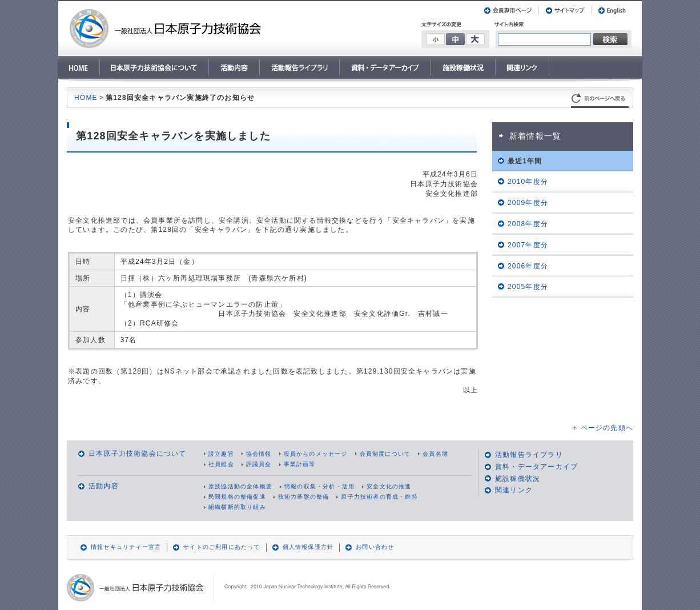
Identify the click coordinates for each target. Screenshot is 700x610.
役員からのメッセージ (316, 454)
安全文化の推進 (389, 486)
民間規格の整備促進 (237, 497)
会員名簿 (435, 454)
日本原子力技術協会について (138, 454)
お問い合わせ (375, 547)
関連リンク (514, 490)
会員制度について (385, 454)
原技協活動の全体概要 (240, 486)
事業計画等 (300, 464)
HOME (86, 98)
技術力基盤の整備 (304, 497)
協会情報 (259, 454)
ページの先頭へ (607, 428)
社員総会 (221, 464)
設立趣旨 (221, 454)
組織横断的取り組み (237, 507)
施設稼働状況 (518, 479)
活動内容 (104, 486)
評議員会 (259, 464)
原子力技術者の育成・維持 (379, 497)
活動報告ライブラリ (529, 455)
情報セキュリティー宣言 (126, 547)
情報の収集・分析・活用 (319, 486)
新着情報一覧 (535, 136)
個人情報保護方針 (308, 547)
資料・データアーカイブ (536, 467)
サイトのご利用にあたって (222, 547)
